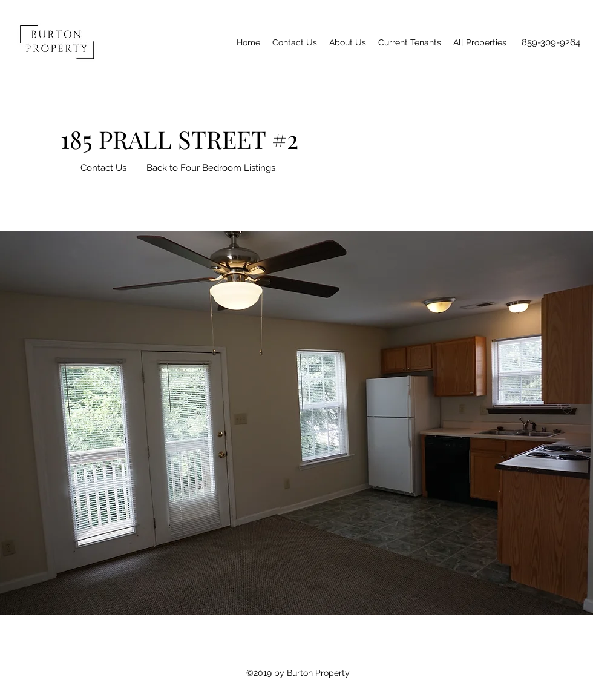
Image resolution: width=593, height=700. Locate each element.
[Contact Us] (103, 168)
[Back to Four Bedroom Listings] (211, 168)
